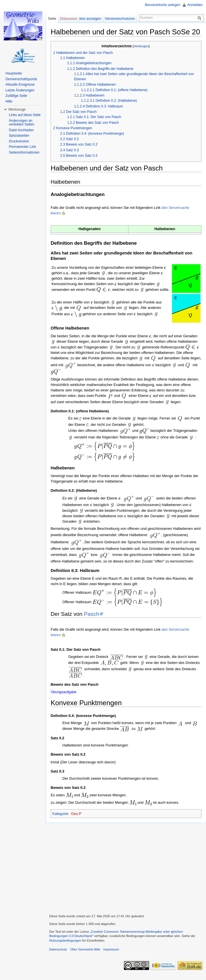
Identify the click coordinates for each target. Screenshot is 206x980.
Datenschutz (58, 949)
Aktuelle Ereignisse (20, 85)
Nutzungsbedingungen (65, 940)
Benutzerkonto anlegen (163, 5)
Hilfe (9, 101)
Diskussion (69, 18)
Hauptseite (14, 73)
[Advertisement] (126, 868)
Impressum (111, 949)
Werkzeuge (17, 109)
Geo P (76, 814)
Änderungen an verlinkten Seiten (22, 123)
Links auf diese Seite (25, 115)
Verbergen (141, 46)
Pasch (91, 614)
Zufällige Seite (16, 96)
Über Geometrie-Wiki (85, 949)
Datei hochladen (21, 130)
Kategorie (60, 814)
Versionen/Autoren (120, 18)
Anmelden (195, 5)
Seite (52, 18)
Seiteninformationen (24, 152)
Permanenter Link (22, 147)
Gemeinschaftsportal (21, 79)
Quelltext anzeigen (86, 18)
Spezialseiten (19, 136)
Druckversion (19, 141)
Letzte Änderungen (20, 90)
